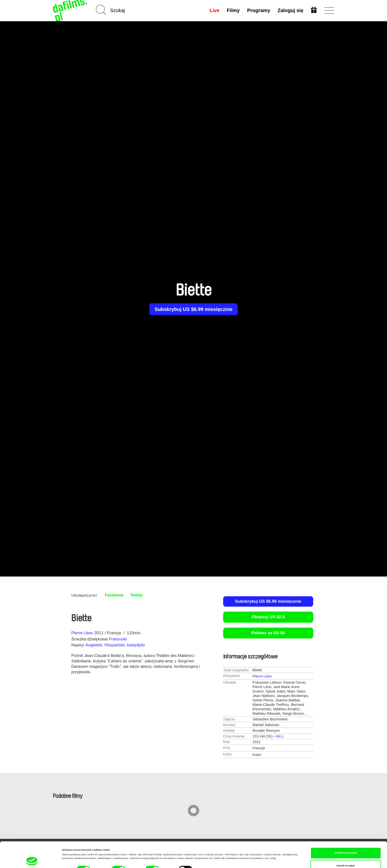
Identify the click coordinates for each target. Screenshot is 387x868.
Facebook (114, 595)
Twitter (137, 595)
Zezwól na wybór (346, 844)
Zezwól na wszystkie (346, 831)
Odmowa (346, 856)
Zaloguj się (290, 10)
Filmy (233, 10)
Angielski (94, 645)
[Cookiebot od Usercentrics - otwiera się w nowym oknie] (32, 860)
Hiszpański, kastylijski (125, 645)
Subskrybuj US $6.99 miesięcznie (193, 309)
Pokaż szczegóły (208, 849)
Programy (259, 10)
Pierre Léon (82, 633)
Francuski (118, 639)
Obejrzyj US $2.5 (268, 617)
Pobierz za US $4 (268, 633)
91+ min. (275, 736)
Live (214, 10)
